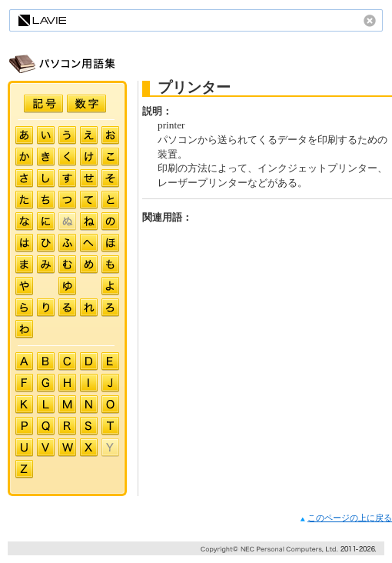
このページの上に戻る (346, 518)
